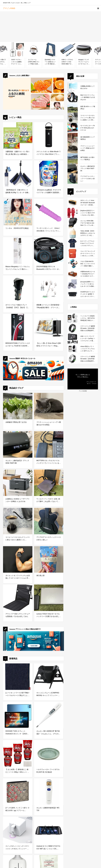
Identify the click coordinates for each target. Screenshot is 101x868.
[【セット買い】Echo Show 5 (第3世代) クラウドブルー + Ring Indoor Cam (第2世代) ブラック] (49, 327)
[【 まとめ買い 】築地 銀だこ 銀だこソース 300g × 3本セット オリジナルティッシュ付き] (18, 753)
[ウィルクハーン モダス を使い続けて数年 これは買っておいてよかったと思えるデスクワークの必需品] (49, 483)
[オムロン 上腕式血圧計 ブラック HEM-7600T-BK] (18, 444)
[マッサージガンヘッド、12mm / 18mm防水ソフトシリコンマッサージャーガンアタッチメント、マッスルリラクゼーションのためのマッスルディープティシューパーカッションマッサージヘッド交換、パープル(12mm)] (49, 212)
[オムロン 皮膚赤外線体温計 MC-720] (49, 792)
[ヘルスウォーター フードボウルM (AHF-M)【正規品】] (49, 753)
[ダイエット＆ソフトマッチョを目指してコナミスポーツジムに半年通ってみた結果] (18, 559)
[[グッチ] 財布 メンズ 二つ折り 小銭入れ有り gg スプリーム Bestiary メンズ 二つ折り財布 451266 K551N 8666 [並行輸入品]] (18, 792)
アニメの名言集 (83, 391)
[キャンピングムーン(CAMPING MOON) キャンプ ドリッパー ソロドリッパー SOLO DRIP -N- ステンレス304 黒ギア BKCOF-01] (49, 677)
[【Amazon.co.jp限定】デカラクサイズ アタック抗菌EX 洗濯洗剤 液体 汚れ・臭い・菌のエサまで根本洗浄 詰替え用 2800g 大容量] (49, 174)
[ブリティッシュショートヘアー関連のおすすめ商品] (49, 406)
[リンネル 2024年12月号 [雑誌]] (18, 212)
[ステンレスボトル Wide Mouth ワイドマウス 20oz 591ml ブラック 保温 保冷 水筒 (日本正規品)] (49, 135)
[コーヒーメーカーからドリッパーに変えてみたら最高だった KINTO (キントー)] (18, 521)
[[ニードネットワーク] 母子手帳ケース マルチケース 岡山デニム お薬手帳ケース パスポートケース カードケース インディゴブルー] (18, 677)
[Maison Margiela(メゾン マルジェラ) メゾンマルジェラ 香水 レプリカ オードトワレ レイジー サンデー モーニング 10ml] (18, 250)
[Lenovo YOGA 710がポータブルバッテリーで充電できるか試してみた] (49, 598)
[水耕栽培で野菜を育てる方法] (18, 406)
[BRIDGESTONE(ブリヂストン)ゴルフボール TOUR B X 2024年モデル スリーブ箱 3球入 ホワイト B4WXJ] (18, 327)
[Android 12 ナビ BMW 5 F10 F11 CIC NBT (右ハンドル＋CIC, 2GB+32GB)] (49, 830)
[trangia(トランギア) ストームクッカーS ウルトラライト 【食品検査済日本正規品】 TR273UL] (84, 50)
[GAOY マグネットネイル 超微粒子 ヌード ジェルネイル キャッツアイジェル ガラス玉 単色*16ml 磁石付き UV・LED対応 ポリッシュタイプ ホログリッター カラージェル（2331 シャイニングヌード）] (17, 50)
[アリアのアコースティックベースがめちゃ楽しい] (49, 521)
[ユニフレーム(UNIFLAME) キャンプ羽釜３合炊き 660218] (34, 50)
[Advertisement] (50, 27)
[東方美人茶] (49, 559)
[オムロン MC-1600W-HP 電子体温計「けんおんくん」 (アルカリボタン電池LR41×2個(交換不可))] (49, 715)
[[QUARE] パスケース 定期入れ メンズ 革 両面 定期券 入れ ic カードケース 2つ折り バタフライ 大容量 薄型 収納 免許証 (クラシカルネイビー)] (50, 50)
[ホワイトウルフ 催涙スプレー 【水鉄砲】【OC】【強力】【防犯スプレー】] (18, 289)
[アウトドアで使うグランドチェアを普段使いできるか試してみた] (18, 598)
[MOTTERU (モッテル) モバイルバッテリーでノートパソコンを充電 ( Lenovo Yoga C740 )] (49, 444)
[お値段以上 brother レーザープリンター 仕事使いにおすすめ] (18, 483)
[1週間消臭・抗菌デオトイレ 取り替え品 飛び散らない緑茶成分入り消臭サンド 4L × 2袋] (18, 135)
